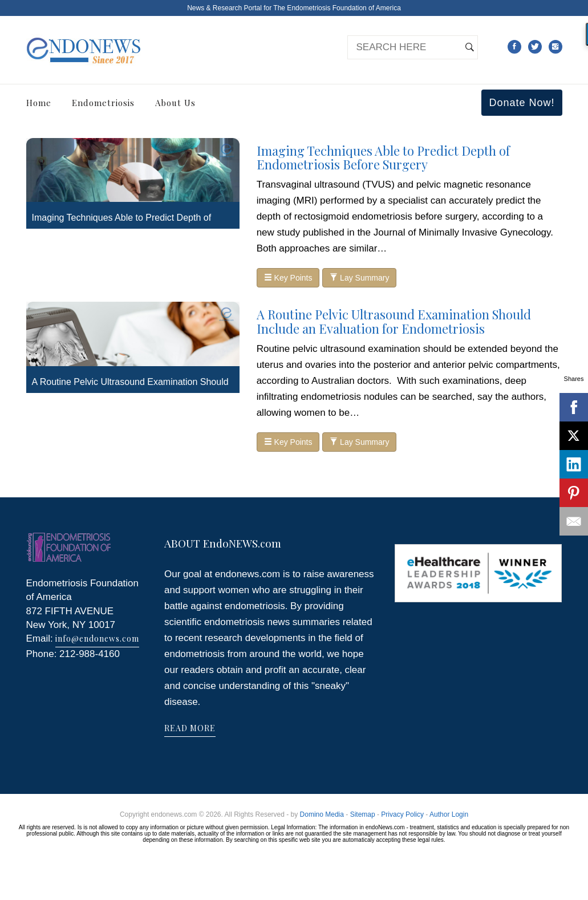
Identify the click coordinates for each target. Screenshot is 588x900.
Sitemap (363, 814)
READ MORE (190, 728)
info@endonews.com (97, 638)
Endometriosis (103, 103)
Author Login (449, 814)
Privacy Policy (402, 814)
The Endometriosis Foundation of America (337, 8)
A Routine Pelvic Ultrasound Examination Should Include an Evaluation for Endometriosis (394, 321)
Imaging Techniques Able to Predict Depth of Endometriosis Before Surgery (383, 157)
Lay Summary (359, 278)
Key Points (288, 278)
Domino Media (322, 814)
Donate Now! (522, 103)
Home (39, 103)
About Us (175, 103)
